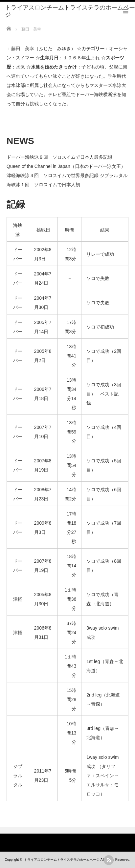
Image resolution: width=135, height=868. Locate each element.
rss (109, 860)
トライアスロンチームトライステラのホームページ (62, 860)
